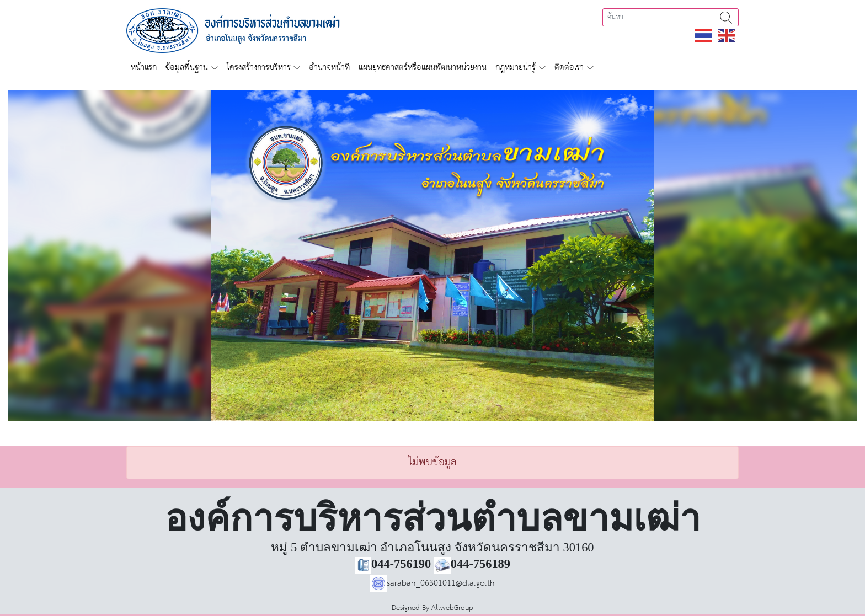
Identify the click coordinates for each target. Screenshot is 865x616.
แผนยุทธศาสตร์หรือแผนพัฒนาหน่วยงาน (423, 68)
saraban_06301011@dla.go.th (432, 583)
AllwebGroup (452, 608)
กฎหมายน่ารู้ (516, 68)
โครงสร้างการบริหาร (259, 68)
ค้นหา (726, 17)
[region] (432, 256)
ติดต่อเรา (569, 68)
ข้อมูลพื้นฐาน (187, 68)
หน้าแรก (144, 68)
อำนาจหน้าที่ (329, 68)
